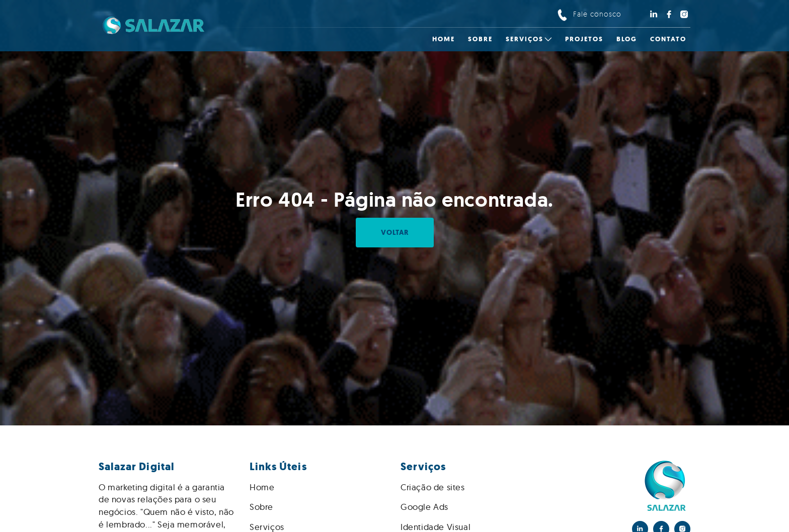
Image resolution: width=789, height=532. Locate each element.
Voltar (395, 233)
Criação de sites (433, 487)
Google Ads (424, 507)
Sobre (261, 507)
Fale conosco (597, 14)
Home (262, 487)
